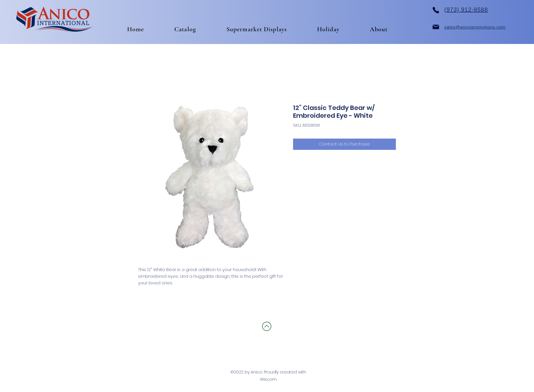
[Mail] (436, 27)
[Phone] (436, 10)
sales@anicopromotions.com (475, 27)
